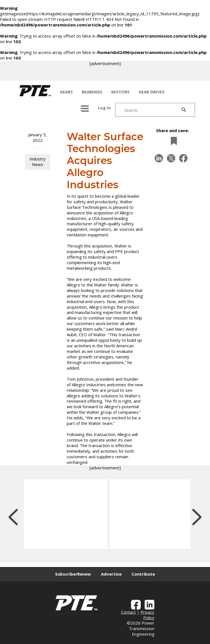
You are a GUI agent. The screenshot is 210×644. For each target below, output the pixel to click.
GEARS (66, 92)
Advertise (111, 574)
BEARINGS (92, 92)
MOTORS (120, 92)
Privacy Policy (147, 615)
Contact (128, 612)
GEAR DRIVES (152, 92)
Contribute (143, 574)
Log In (104, 108)
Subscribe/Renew (73, 574)
